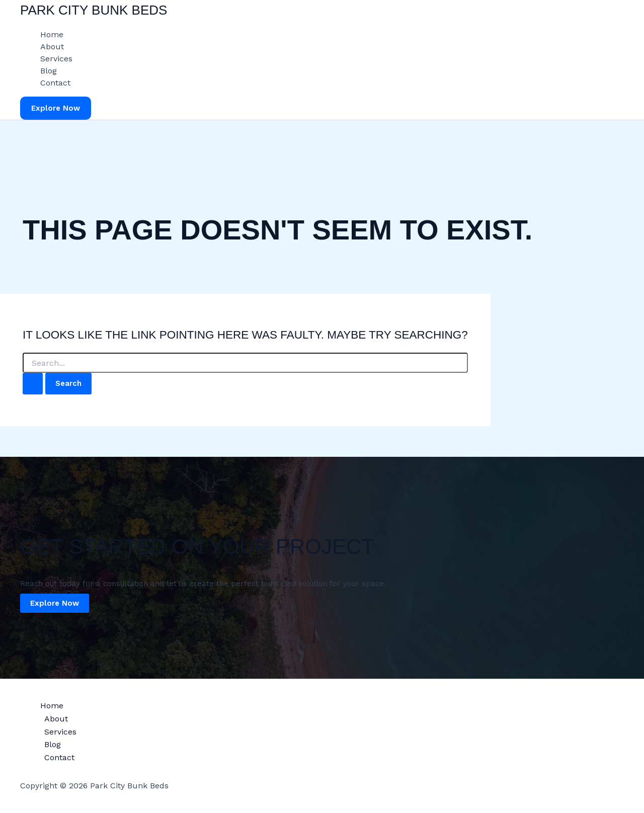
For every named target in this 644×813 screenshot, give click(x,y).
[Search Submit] (33, 384)
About (52, 47)
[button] (56, 108)
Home (52, 34)
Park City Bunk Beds (94, 10)
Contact (55, 83)
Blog (49, 71)
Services (56, 59)
